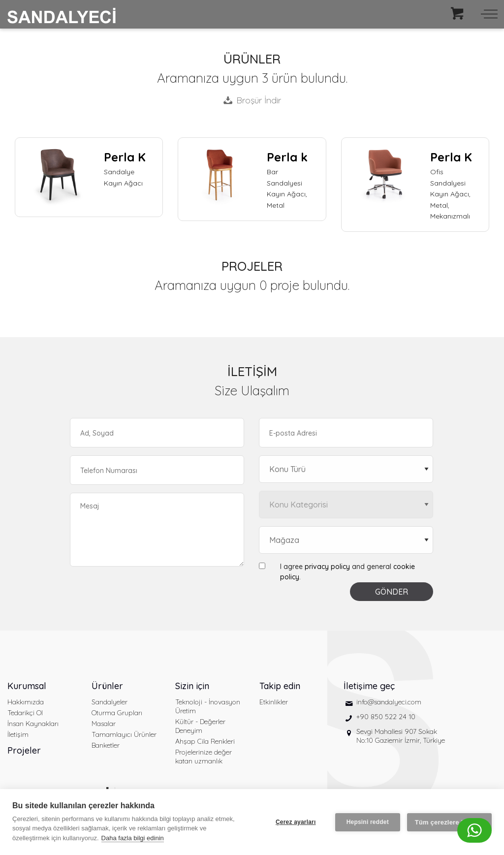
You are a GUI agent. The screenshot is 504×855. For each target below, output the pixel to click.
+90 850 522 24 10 (386, 717)
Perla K (125, 157)
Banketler (106, 745)
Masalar (104, 724)
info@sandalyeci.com (389, 702)
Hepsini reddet (368, 822)
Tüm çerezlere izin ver (449, 822)
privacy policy (327, 567)
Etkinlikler (274, 702)
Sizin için (192, 686)
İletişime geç (369, 686)
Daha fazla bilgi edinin (133, 838)
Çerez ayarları (296, 822)
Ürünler (107, 686)
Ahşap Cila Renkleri (205, 741)
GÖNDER (392, 592)
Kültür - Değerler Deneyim (200, 726)
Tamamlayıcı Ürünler (124, 734)
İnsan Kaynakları (33, 724)
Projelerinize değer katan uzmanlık (204, 757)
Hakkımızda (26, 702)
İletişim (18, 734)
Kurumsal (27, 686)
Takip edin (280, 686)
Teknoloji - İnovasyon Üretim (208, 706)
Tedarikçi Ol (25, 713)
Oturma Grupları (117, 713)
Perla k (287, 157)
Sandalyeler (110, 702)
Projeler (24, 750)
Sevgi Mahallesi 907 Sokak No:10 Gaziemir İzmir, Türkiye (401, 736)
